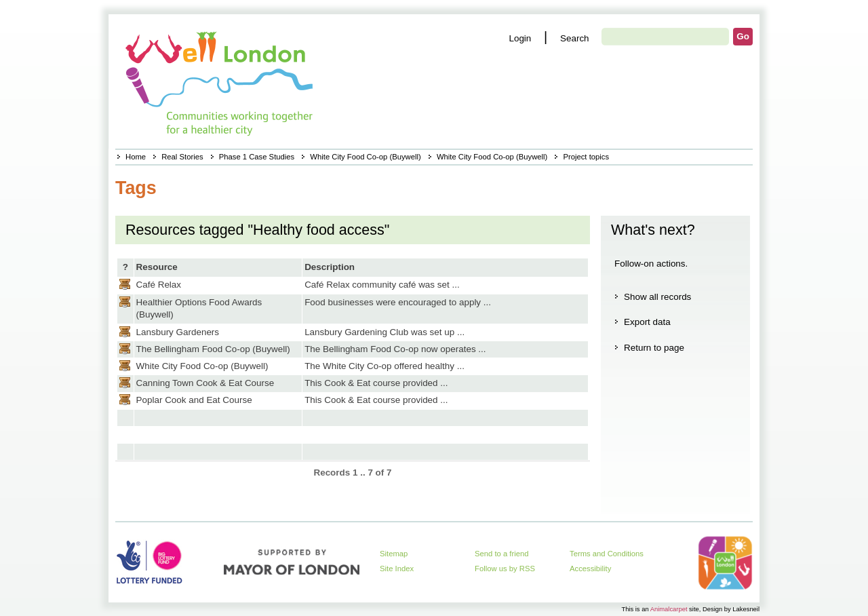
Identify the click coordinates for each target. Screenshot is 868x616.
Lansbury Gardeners (178, 332)
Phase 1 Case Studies (257, 157)
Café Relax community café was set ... (382, 285)
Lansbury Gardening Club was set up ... (384, 332)
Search (575, 38)
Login (520, 38)
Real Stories (182, 157)
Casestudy (125, 284)
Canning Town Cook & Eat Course (205, 383)
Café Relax (159, 285)
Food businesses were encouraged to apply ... (398, 302)
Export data (647, 322)
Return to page (654, 348)
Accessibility (590, 569)
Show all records (657, 297)
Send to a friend (502, 554)
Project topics (586, 157)
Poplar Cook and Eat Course (194, 400)
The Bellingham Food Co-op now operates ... (395, 349)
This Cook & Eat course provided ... (376, 383)
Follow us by (505, 569)
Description (330, 267)
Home (136, 157)
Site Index (397, 569)
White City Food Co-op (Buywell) (365, 157)
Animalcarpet (669, 609)
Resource (157, 267)
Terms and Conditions (607, 554)
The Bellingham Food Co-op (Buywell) (213, 349)
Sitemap (394, 554)
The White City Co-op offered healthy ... (384, 366)
